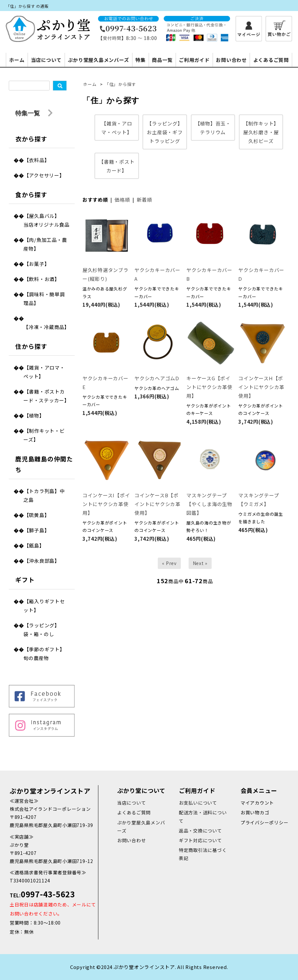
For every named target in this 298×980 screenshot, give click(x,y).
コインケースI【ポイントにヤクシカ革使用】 (106, 504)
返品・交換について (200, 831)
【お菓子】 (37, 264)
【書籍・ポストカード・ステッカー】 (46, 396)
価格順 (122, 200)
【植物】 (34, 415)
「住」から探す (120, 84)
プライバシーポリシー (265, 822)
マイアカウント (257, 803)
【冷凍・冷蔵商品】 (46, 327)
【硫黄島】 (37, 515)
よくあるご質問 (271, 60)
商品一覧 (162, 60)
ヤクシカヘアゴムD (157, 378)
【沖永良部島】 (42, 561)
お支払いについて (198, 803)
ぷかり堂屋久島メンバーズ (98, 60)
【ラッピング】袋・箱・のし (42, 630)
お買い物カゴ (255, 812)
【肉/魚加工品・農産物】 (45, 244)
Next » (200, 563)
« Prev (169, 563)
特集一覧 (34, 114)
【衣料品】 (37, 160)
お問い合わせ (231, 60)
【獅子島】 (37, 530)
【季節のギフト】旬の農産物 (44, 654)
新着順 (144, 200)
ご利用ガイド (194, 60)
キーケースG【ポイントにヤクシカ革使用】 (209, 387)
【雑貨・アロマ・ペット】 (44, 372)
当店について (46, 60)
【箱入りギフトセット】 (44, 606)
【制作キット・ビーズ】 (44, 435)
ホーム (17, 60)
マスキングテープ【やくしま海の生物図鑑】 (209, 504)
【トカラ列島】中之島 (44, 495)
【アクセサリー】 (44, 175)
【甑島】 (34, 545)
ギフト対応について (200, 840)
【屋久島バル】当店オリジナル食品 (46, 220)
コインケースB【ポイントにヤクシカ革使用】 (157, 504)
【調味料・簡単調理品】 (44, 299)
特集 (141, 60)
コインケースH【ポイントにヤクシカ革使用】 (261, 387)
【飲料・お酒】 (42, 279)
